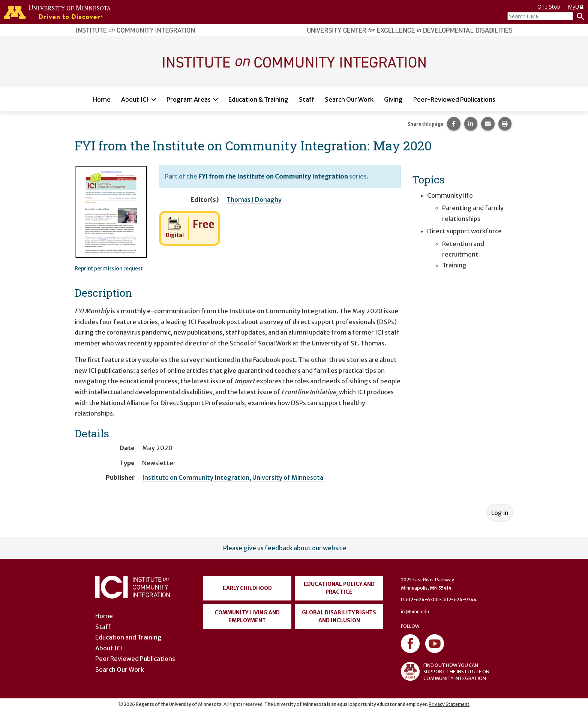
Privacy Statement (449, 704)
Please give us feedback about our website (285, 548)
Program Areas (189, 99)
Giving (393, 99)
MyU (576, 7)
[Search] (579, 16)
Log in (500, 513)
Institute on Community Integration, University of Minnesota (233, 477)
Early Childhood (247, 588)
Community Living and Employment (247, 616)
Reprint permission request (109, 269)
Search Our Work (349, 99)
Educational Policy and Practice (339, 588)
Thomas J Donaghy (254, 200)
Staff (307, 99)
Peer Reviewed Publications (135, 659)
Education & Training (258, 99)
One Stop (549, 7)
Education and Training (128, 637)
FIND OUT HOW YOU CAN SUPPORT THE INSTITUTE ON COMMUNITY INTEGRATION (445, 671)
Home (102, 99)
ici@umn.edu (415, 612)
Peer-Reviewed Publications (454, 99)
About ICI (135, 99)
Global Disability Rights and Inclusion (339, 616)
